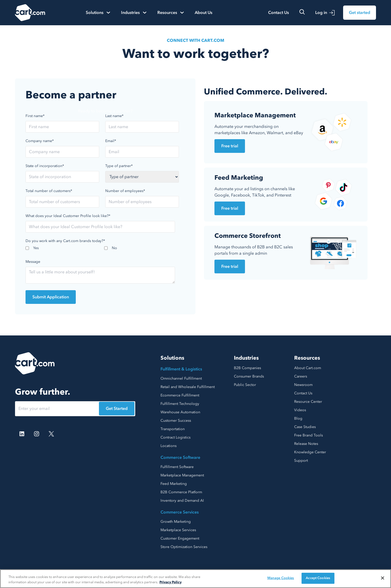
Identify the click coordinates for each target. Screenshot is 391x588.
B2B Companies (247, 368)
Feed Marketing (174, 484)
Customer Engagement (180, 538)
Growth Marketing (176, 522)
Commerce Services (180, 512)
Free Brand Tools (309, 435)
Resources (307, 358)
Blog (298, 418)
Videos (300, 410)
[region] (196, 579)
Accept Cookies (318, 578)
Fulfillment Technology (180, 404)
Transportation (173, 429)
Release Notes (306, 444)
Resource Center (308, 402)
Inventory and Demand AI (182, 501)
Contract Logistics (176, 437)
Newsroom (303, 385)
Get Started (117, 409)
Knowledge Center (310, 452)
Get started (360, 13)
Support (301, 461)
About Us (204, 13)
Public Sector (245, 385)
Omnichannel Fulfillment (181, 378)
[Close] (383, 578)
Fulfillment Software (177, 467)
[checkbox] (104, 250)
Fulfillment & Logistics (181, 369)
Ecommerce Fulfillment (180, 395)
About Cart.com (308, 368)
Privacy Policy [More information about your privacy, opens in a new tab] (171, 582)
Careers (301, 376)
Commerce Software (180, 458)
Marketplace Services (178, 530)
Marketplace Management (182, 475)
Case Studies (305, 427)
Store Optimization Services (184, 547)
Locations (169, 446)
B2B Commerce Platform (181, 492)
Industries (246, 358)
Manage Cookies (281, 578)
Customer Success (176, 421)
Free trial (230, 146)
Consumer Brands (249, 376)
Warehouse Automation (180, 412)
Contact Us (279, 13)
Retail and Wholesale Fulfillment (188, 387)
